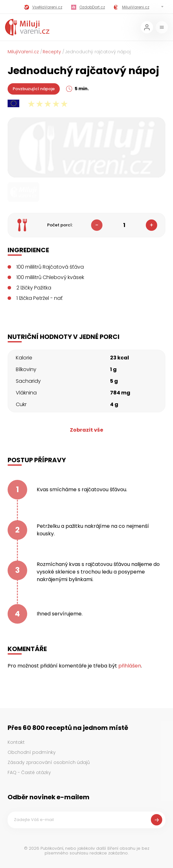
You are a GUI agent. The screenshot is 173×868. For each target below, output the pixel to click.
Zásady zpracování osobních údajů (49, 762)
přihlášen (130, 666)
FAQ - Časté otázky (29, 772)
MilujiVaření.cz (23, 52)
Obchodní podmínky (32, 752)
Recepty (52, 52)
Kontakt (16, 742)
